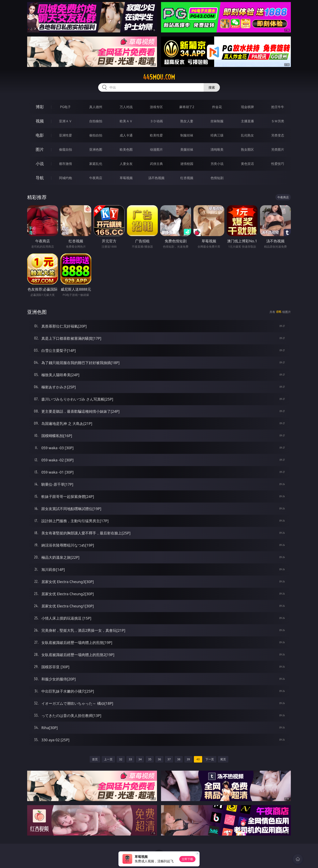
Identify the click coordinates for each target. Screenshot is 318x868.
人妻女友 (126, 164)
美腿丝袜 (187, 149)
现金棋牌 (247, 107)
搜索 (212, 87)
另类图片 (278, 149)
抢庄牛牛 (278, 107)
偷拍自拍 (96, 135)
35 (150, 759)
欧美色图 (126, 149)
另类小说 (217, 164)
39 (188, 759)
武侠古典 (156, 164)
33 (130, 759)
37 (169, 759)
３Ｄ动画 (156, 121)
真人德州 (96, 107)
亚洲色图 (96, 149)
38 (179, 759)
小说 (40, 164)
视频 (40, 121)
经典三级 (217, 135)
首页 (95, 759)
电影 (40, 135)
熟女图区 (247, 149)
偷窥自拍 (66, 149)
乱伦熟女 (247, 135)
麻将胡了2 (187, 107)
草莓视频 (126, 178)
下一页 (210, 759)
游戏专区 (156, 107)
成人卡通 (126, 135)
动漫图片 (156, 149)
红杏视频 (187, 178)
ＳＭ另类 (278, 121)
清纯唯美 (217, 149)
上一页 (108, 759)
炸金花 (217, 107)
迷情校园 (187, 164)
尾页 (223, 759)
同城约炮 (66, 178)
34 (140, 759)
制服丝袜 (187, 135)
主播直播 (247, 121)
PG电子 (65, 107)
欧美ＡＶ (126, 121)
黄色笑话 (247, 164)
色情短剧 (217, 178)
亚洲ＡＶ (66, 121)
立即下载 (187, 859)
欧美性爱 (156, 135)
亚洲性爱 (66, 135)
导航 (40, 178)
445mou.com (159, 77)
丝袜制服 (217, 121)
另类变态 (278, 135)
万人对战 (126, 107)
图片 (40, 149)
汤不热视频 (156, 178)
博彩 (40, 107)
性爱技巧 (278, 164)
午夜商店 (96, 178)
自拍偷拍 (96, 121)
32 (121, 759)
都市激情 (66, 164)
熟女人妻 (187, 121)
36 (159, 759)
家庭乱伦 (96, 164)
